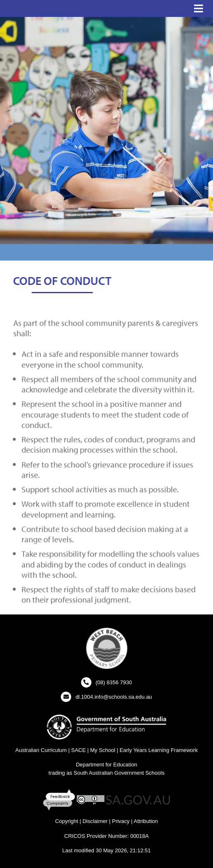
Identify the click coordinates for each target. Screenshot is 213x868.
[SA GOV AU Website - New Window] (138, 800)
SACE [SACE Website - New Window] (78, 750)
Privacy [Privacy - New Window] (121, 821)
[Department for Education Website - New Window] (106, 727)
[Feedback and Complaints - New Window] (60, 800)
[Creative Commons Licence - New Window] (91, 800)
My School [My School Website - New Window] (103, 750)
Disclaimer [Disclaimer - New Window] (95, 821)
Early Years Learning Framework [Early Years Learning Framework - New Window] (159, 750)
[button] (199, 9)
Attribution (146, 821)
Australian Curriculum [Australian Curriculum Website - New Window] (41, 750)
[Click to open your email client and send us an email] (106, 697)
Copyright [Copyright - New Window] (67, 821)
